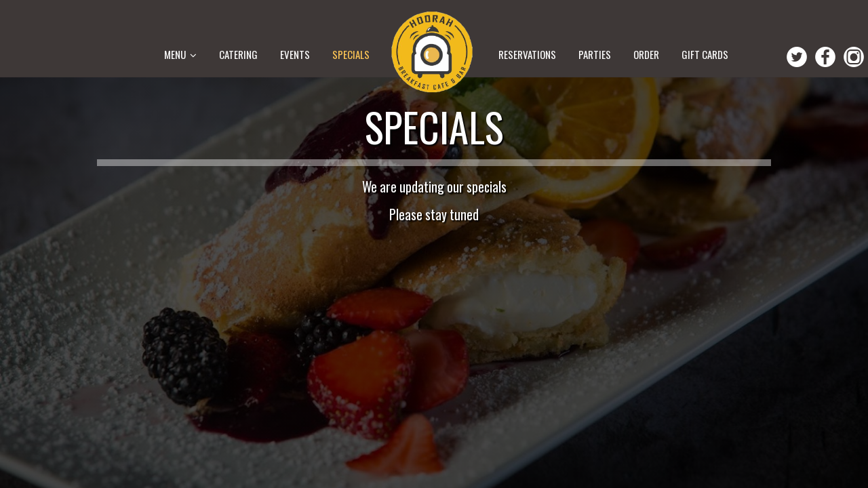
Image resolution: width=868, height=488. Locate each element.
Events (296, 54)
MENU (180, 55)
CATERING (238, 54)
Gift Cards (705, 54)
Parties (596, 54)
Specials (351, 54)
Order (647, 54)
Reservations (528, 54)
